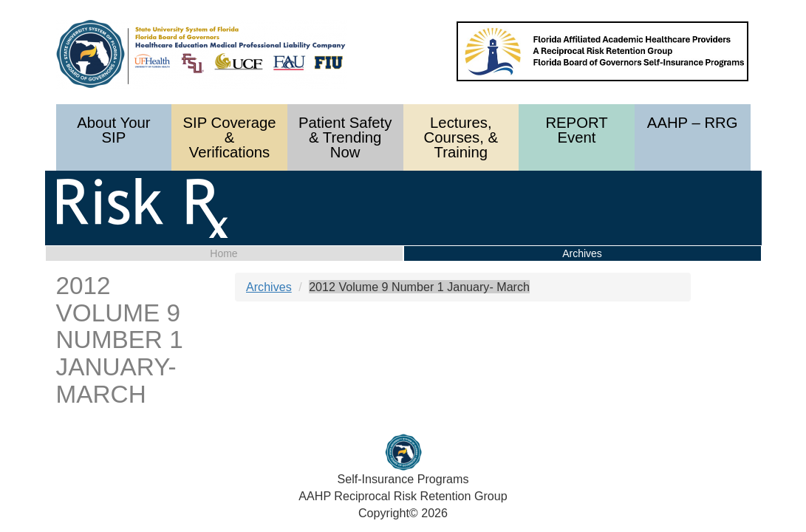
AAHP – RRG (693, 123)
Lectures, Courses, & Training (461, 137)
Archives (269, 287)
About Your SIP (113, 130)
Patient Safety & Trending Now (345, 137)
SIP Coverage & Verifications (229, 137)
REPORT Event (576, 130)
